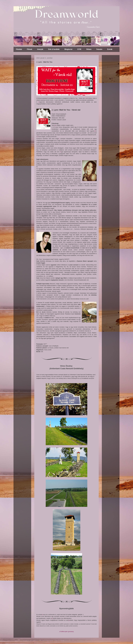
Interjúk (40, 49)
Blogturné (68, 49)
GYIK (79, 49)
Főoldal (19, 49)
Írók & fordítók (54, 49)
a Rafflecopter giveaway (67, 632)
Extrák (110, 49)
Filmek (30, 49)
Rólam (89, 49)
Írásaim (99, 49)
